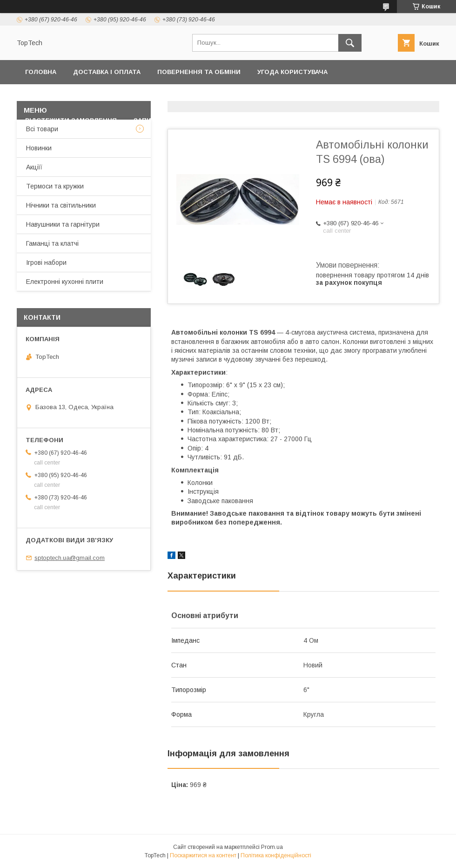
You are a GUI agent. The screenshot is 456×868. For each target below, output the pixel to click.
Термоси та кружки (55, 186)
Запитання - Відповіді (174, 120)
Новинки (39, 148)
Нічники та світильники (61, 205)
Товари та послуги (231, 96)
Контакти (162, 96)
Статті (242, 120)
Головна (41, 72)
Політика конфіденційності (76, 96)
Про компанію (403, 96)
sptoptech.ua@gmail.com (70, 558)
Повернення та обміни (199, 72)
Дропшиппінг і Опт (326, 96)
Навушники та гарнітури (63, 224)
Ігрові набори (46, 262)
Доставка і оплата (107, 72)
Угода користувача (292, 72)
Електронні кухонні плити (65, 282)
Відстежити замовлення (71, 120)
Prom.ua (272, 847)
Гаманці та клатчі (52, 243)
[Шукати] (350, 43)
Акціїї (34, 167)
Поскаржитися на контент (203, 855)
